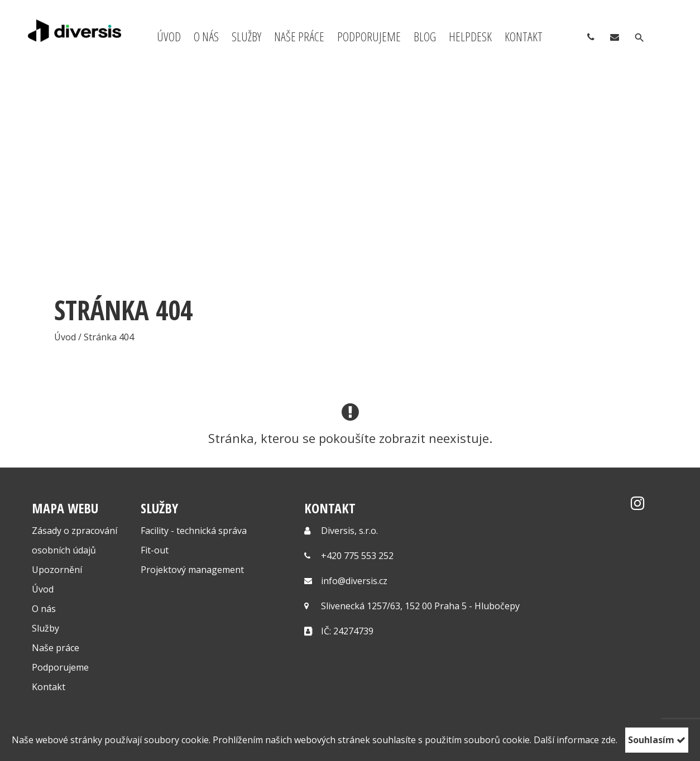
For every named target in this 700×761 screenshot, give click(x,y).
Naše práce (299, 36)
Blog (425, 36)
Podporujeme (369, 36)
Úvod (169, 36)
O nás (206, 36)
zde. (609, 740)
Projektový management (192, 570)
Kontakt (524, 36)
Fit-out (155, 550)
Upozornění (57, 570)
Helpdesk (470, 36)
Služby (246, 36)
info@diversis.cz (354, 581)
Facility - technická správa (194, 531)
